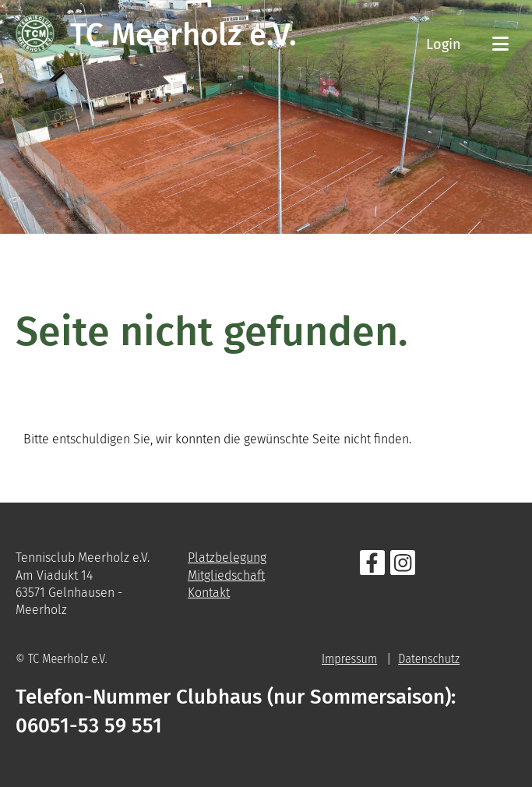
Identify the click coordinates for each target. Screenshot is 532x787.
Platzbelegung (227, 558)
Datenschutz (429, 659)
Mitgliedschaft (226, 575)
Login (444, 44)
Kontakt (209, 593)
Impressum (349, 659)
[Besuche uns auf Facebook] (372, 566)
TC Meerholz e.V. (183, 35)
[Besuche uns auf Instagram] (403, 566)
